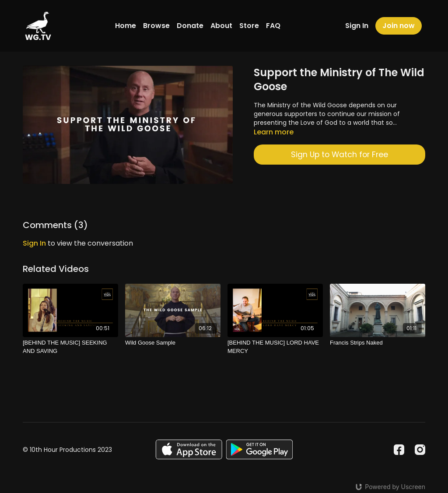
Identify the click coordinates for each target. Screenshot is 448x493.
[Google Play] (259, 449)
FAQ (273, 26)
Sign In (357, 26)
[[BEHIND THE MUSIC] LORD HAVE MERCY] (275, 347)
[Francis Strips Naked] (378, 343)
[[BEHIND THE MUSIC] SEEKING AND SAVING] (70, 347)
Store (249, 26)
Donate (190, 26)
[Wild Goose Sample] (173, 343)
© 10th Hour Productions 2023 (67, 450)
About (221, 26)
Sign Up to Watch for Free (339, 155)
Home (126, 26)
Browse (156, 26)
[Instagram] (420, 450)
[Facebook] (399, 450)
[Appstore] (189, 449)
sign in (34, 243)
